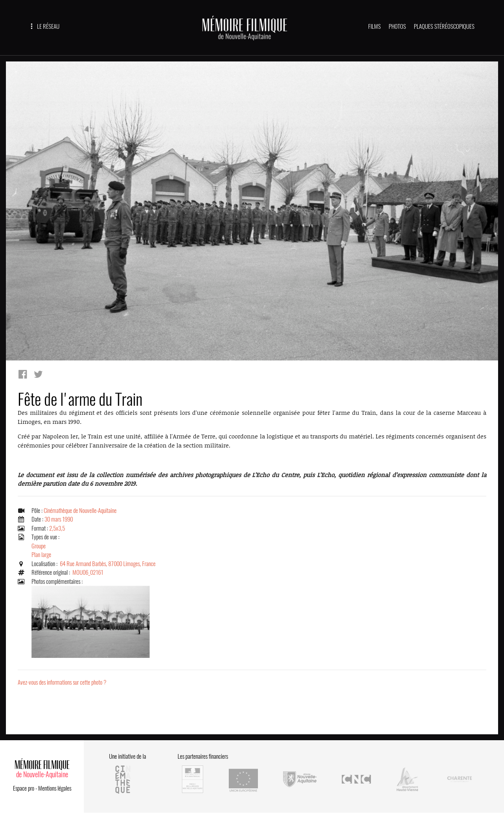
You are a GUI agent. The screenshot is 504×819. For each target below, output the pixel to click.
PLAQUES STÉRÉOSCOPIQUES (444, 26)
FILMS (374, 26)
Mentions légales (55, 788)
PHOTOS (397, 26)
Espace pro (24, 788)
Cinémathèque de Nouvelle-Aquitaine (80, 511)
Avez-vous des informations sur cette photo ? (62, 682)
